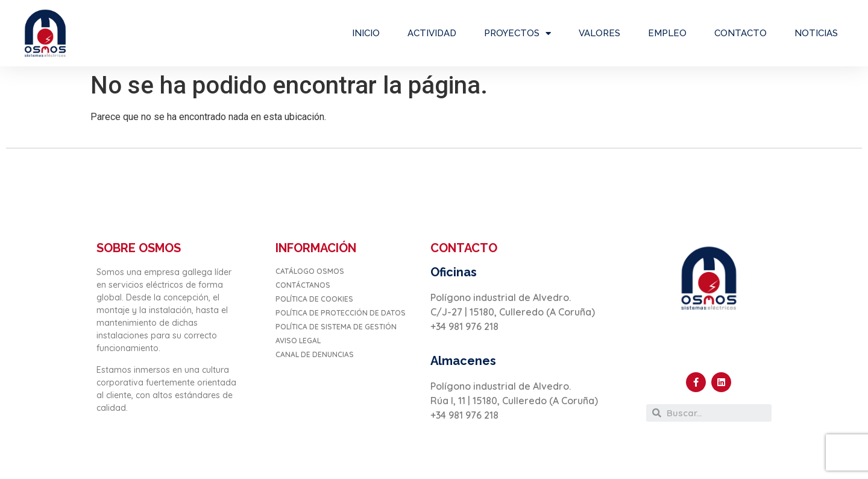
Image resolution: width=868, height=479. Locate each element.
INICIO (366, 33)
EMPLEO (667, 33)
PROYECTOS (517, 33)
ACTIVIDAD (432, 33)
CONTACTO (741, 33)
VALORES (599, 33)
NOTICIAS (816, 33)
